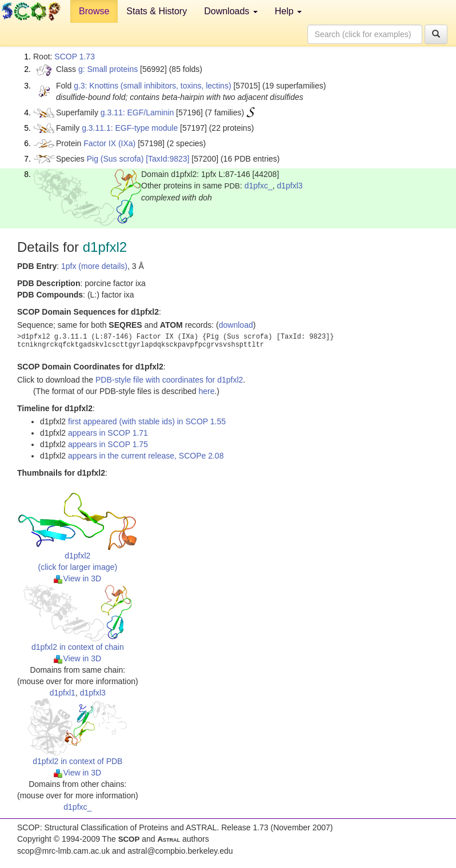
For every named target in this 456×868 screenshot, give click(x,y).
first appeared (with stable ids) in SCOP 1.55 (147, 421)
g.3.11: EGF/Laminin (137, 112)
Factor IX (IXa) (109, 143)
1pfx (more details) (94, 266)
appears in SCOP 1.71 (108, 433)
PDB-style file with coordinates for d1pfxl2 (169, 380)
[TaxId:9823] (167, 159)
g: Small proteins (108, 69)
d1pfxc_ (259, 186)
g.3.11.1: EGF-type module (130, 128)
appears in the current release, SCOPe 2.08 (146, 456)
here (206, 391)
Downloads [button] (231, 11)
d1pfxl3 (289, 186)
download (236, 325)
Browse (94, 11)
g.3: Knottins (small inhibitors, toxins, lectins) (152, 86)
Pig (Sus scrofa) (115, 159)
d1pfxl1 (63, 693)
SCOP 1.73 (75, 57)
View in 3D (77, 578)
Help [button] (288, 11)
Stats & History (157, 11)
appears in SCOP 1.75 (108, 444)
